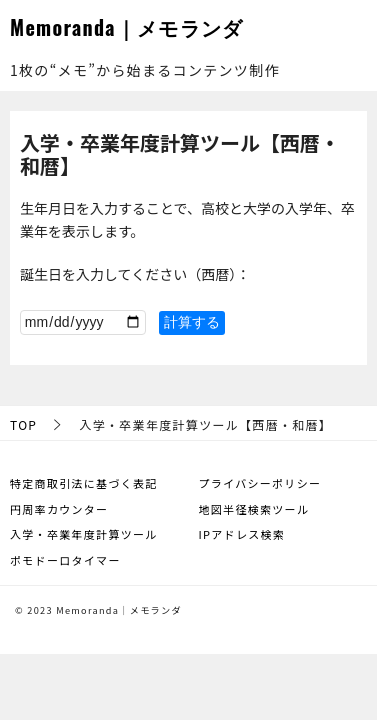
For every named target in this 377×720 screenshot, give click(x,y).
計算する (192, 322)
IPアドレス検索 (242, 534)
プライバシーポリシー (260, 483)
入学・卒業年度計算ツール (84, 534)
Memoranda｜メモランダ (127, 27)
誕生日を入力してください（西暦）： (135, 274)
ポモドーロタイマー (65, 560)
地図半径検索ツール (254, 509)
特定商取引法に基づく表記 (84, 483)
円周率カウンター (59, 509)
